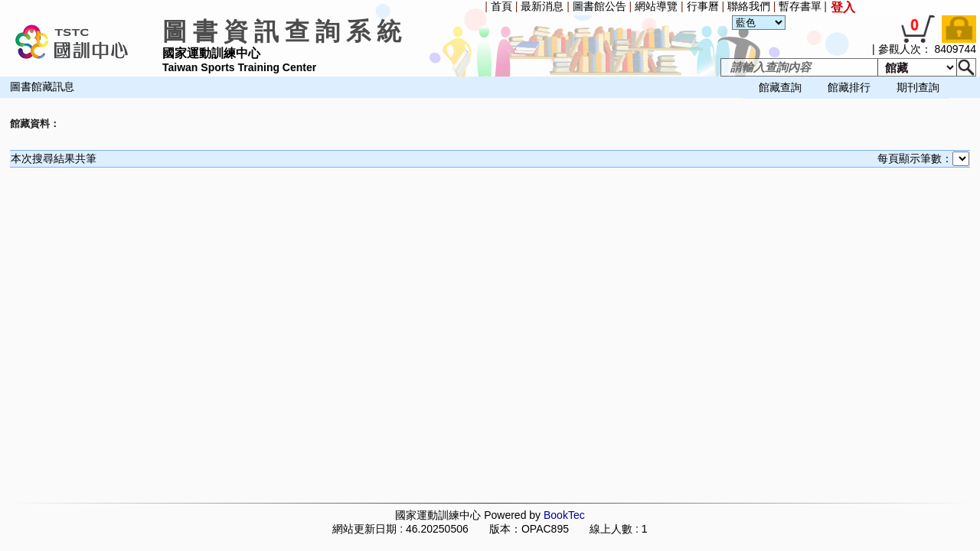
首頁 (501, 6)
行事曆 (703, 6)
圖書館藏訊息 (42, 87)
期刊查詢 (918, 87)
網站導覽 (656, 6)
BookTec (564, 515)
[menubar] (43, 99)
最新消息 (542, 6)
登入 (843, 7)
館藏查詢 (780, 87)
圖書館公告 (599, 6)
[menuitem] (4, 99)
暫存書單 (800, 6)
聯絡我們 (749, 6)
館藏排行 (849, 87)
